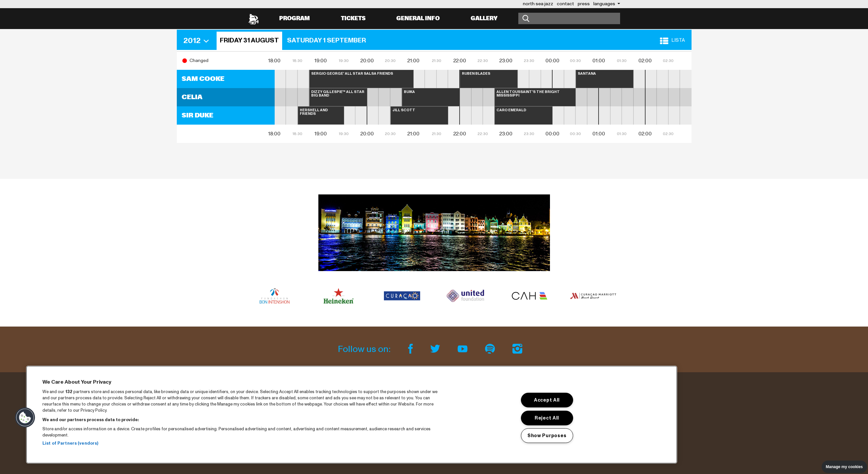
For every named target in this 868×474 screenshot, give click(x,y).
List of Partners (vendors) (70, 443)
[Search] (569, 18)
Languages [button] (605, 4)
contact (565, 4)
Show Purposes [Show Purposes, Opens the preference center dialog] (547, 436)
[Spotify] (491, 349)
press (584, 4)
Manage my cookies (844, 467)
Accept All (547, 400)
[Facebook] (411, 349)
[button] (198, 41)
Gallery (484, 18)
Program (295, 18)
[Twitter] (436, 349)
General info (418, 18)
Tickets (353, 18)
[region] (352, 415)
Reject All (547, 418)
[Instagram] (517, 349)
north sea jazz (538, 4)
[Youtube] (464, 349)
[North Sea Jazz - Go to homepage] (253, 19)
